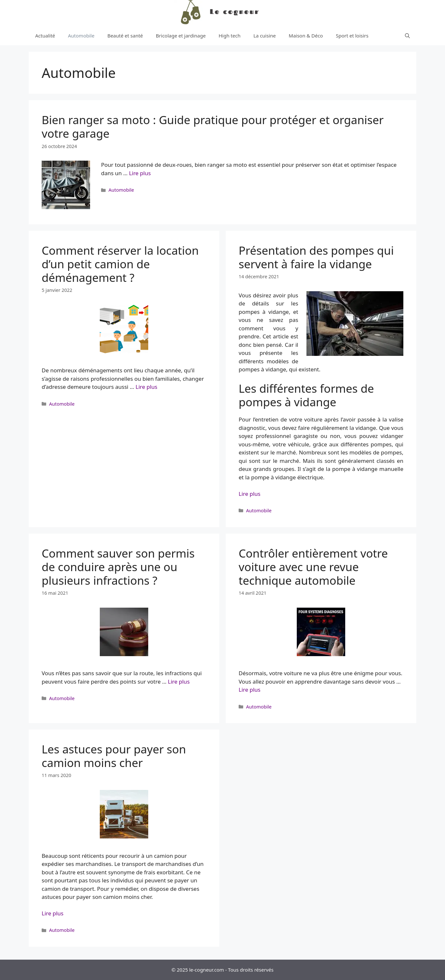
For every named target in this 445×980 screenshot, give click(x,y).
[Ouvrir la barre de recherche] (407, 36)
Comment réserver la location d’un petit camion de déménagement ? (120, 264)
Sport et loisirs (352, 36)
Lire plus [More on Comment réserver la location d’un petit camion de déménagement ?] (146, 387)
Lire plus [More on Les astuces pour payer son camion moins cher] (52, 913)
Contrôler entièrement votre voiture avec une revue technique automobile (313, 567)
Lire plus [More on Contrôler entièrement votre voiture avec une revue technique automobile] (249, 690)
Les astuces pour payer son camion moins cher (114, 756)
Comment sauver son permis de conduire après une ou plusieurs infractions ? (118, 567)
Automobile (81, 36)
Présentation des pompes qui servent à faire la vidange (316, 257)
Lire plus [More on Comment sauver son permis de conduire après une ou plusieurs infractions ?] (179, 682)
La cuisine (265, 36)
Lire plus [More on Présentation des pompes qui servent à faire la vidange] (249, 494)
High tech (230, 36)
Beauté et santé (125, 36)
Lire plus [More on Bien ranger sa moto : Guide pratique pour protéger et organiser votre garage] (140, 173)
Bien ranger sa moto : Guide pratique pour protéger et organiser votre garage (213, 127)
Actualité (45, 36)
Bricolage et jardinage (181, 36)
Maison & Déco (306, 36)
